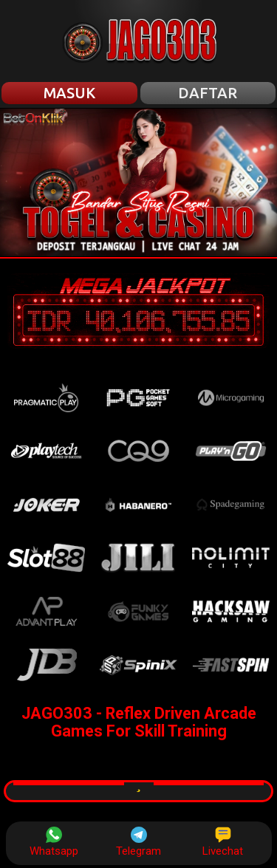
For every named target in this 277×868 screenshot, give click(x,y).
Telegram (138, 842)
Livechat (223, 842)
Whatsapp (54, 842)
